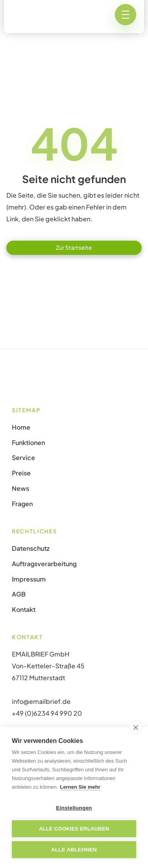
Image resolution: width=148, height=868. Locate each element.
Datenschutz (31, 548)
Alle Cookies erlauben (74, 829)
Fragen (22, 504)
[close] (136, 727)
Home (21, 427)
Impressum (29, 579)
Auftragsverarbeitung (44, 564)
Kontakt (24, 610)
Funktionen (28, 443)
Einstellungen (74, 808)
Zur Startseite (74, 247)
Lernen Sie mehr (80, 787)
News (21, 488)
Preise (21, 473)
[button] (126, 15)
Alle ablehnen (74, 850)
